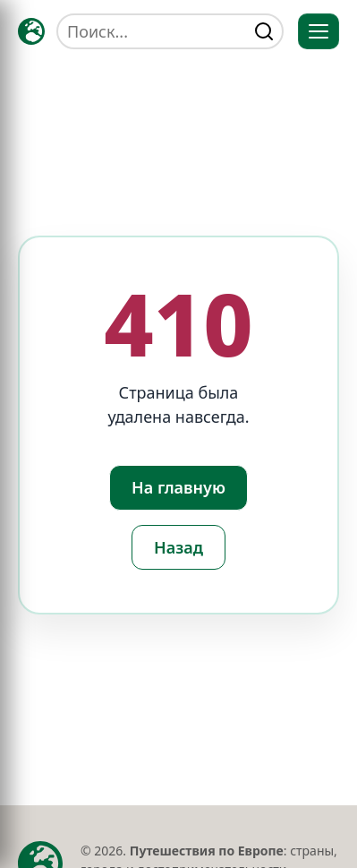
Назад (178, 547)
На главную (178, 487)
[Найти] (264, 31)
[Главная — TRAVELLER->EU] (31, 31)
